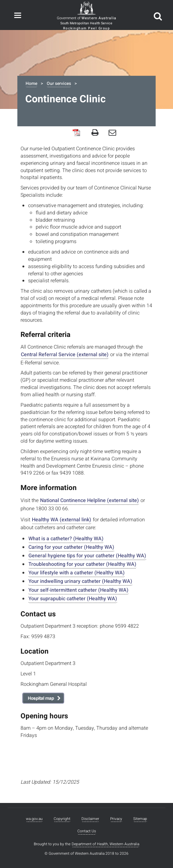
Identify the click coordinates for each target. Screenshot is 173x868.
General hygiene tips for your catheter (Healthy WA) (87, 556)
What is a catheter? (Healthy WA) (66, 539)
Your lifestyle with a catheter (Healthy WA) (77, 573)
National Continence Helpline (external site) (89, 500)
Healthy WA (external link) (62, 520)
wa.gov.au (34, 819)
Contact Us (87, 831)
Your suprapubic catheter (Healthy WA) (73, 599)
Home (31, 84)
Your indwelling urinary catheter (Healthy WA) (80, 581)
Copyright (62, 819)
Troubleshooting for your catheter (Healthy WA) (82, 564)
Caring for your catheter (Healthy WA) (71, 547)
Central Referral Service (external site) (65, 355)
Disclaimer (90, 819)
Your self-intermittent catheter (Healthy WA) (78, 590)
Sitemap (140, 819)
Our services (59, 84)
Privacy (116, 819)
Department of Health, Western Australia (105, 844)
